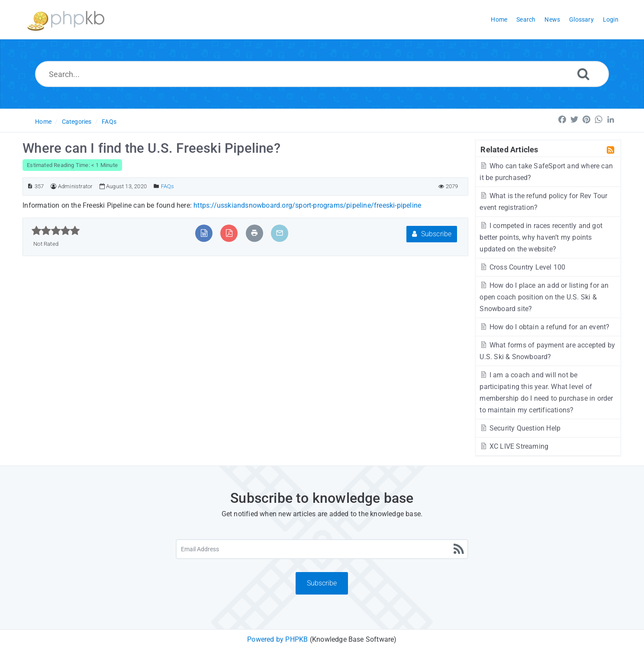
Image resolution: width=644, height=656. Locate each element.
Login (611, 19)
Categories (77, 122)
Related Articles (509, 149)
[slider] (56, 231)
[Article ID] (30, 186)
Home (43, 122)
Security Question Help (520, 428)
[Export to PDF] (229, 233)
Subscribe (432, 234)
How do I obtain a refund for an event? (544, 327)
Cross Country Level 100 (522, 267)
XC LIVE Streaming (514, 446)
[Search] (583, 74)
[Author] (53, 186)
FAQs (109, 122)
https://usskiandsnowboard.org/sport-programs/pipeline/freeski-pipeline (307, 205)
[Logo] (66, 20)
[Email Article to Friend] (280, 233)
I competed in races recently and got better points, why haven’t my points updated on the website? (541, 237)
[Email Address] (322, 549)
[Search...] (322, 74)
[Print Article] (254, 233)
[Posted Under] (156, 186)
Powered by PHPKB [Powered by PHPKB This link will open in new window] (277, 639)
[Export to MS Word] (204, 233)
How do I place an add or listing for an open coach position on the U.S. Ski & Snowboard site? (544, 297)
